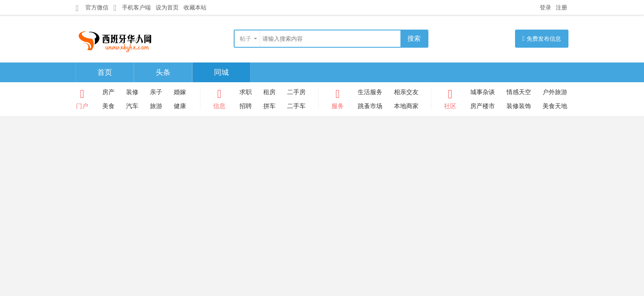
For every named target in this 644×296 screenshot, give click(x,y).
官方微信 (92, 8)
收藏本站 (195, 7)
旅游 (156, 106)
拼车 (269, 106)
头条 (163, 72)
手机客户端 (132, 8)
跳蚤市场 (370, 106)
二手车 (296, 106)
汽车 (132, 106)
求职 (246, 92)
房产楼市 (483, 106)
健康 (180, 106)
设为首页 (167, 7)
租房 (269, 92)
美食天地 (555, 106)
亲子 (156, 92)
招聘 (246, 106)
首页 (105, 72)
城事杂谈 (483, 92)
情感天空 (519, 92)
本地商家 (406, 106)
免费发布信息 (542, 38)
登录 (545, 7)
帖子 (246, 39)
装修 (132, 92)
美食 (108, 106)
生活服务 (370, 92)
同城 (221, 72)
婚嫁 (180, 92)
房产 (108, 92)
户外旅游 (555, 92)
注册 (561, 7)
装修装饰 (519, 106)
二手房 (296, 92)
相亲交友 (406, 92)
